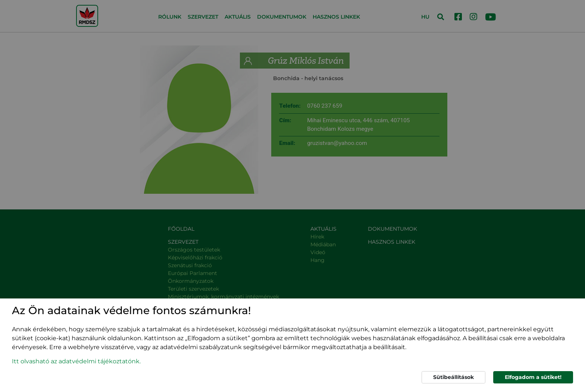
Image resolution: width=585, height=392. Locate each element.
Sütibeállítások (453, 377)
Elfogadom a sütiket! (533, 377)
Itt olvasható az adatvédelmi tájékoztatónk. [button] (76, 361)
